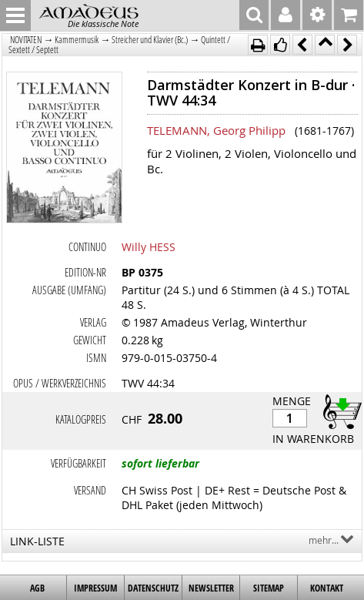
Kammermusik (77, 40)
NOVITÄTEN (26, 40)
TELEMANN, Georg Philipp (216, 130)
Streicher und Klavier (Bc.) (150, 40)
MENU (15, 15)
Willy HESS (149, 247)
